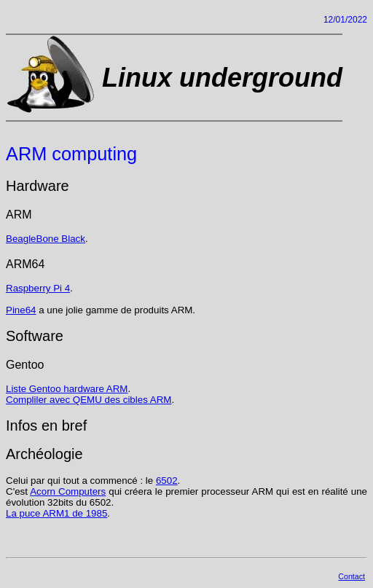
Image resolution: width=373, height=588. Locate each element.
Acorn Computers (68, 491)
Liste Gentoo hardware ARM (67, 389)
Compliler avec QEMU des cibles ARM (89, 400)
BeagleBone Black (46, 239)
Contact (352, 576)
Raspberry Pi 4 (38, 288)
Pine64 (21, 310)
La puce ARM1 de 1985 (56, 513)
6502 (167, 481)
